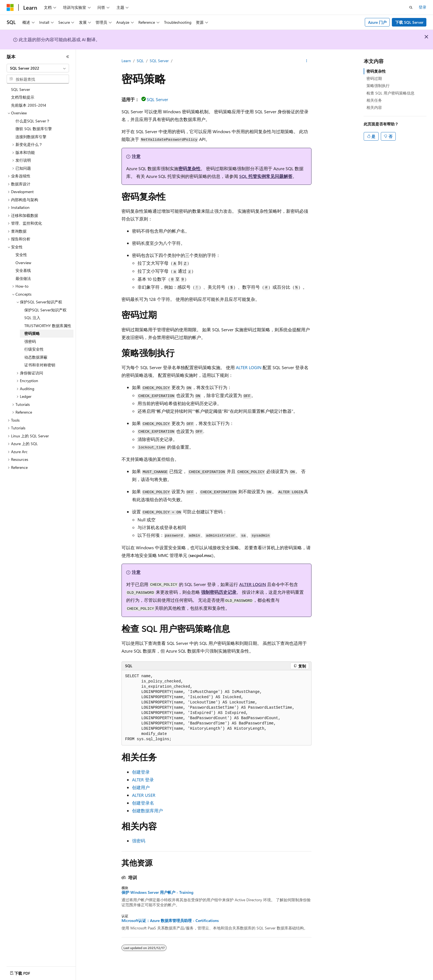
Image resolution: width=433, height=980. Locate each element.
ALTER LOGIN (249, 367)
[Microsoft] (10, 7)
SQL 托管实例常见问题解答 (266, 176)
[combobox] (38, 68)
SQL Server (159, 61)
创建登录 (141, 772)
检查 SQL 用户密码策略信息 (390, 93)
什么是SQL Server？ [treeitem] (33, 121)
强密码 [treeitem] (30, 341)
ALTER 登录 (143, 780)
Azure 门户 (377, 22)
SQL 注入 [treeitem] (32, 318)
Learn (126, 61)
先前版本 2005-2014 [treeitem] (29, 105)
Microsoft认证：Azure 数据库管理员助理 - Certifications (170, 921)
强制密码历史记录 (219, 592)
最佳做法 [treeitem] (23, 278)
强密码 (139, 841)
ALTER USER (144, 795)
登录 (423, 7)
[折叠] (68, 57)
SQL (140, 61)
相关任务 (374, 100)
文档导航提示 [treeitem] (23, 97)
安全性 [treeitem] (21, 255)
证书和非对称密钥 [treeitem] (40, 365)
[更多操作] (307, 61)
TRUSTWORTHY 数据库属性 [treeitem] (48, 326)
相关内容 (374, 107)
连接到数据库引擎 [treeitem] (31, 137)
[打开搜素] (411, 7)
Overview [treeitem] (23, 263)
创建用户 (141, 787)
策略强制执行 (378, 86)
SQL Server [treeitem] (21, 89)
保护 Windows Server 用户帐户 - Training (157, 892)
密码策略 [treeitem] (32, 333)
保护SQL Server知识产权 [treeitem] (45, 310)
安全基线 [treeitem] (23, 270)
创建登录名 (143, 803)
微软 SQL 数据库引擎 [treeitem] (34, 129)
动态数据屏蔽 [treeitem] (36, 357)
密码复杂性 (189, 168)
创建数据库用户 (147, 810)
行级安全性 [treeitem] (34, 349)
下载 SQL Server (409, 22)
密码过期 (374, 78)
